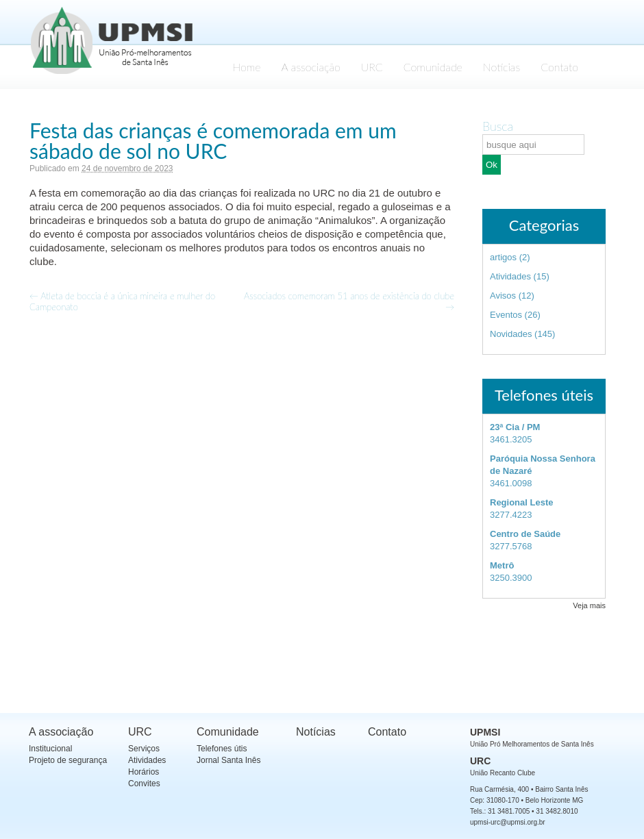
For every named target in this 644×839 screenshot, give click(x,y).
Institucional (50, 749)
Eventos (506, 315)
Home (246, 67)
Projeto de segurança (68, 760)
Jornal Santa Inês (228, 760)
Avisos (503, 296)
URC (372, 67)
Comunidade (433, 67)
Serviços (144, 749)
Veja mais (589, 605)
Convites (144, 784)
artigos (503, 257)
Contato (559, 67)
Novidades (511, 334)
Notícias (501, 67)
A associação (311, 67)
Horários (144, 772)
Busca (498, 126)
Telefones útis (222, 749)
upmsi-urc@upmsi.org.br (508, 822)
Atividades (510, 276)
